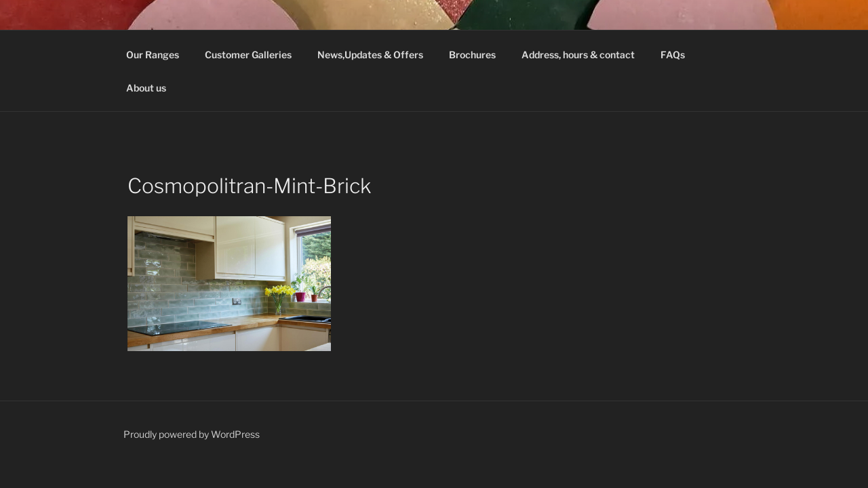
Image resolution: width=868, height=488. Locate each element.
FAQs (673, 55)
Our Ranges (153, 55)
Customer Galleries (248, 55)
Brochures (472, 55)
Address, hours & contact (578, 55)
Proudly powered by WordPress (192, 434)
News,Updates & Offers (370, 55)
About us (146, 88)
